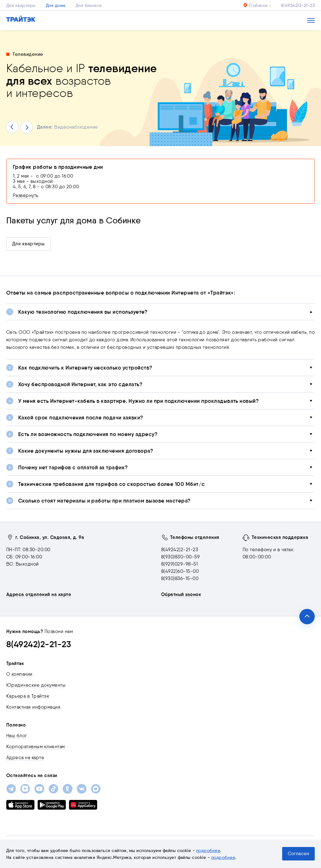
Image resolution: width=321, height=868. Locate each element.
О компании (19, 674)
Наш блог (17, 736)
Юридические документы (36, 685)
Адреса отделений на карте (39, 594)
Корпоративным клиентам (36, 747)
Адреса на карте (25, 758)
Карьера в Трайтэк (28, 696)
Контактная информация (33, 707)
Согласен (298, 854)
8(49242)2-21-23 (298, 5)
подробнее (208, 850)
